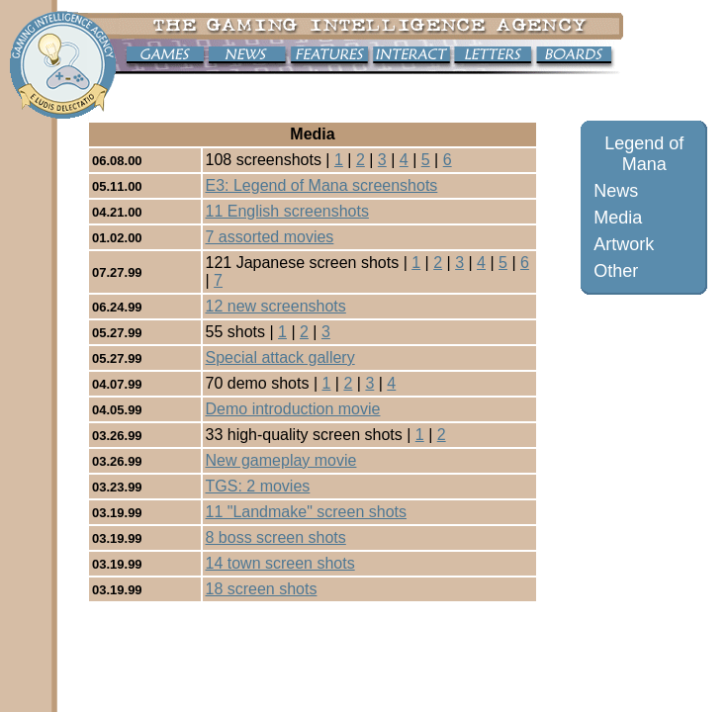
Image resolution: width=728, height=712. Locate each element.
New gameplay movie (281, 460)
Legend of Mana (644, 154)
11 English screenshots (287, 211)
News (616, 191)
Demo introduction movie (293, 409)
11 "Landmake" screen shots (306, 512)
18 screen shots (262, 589)
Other (616, 271)
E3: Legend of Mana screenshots (322, 185)
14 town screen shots (280, 563)
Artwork (624, 244)
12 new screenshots (276, 306)
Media (618, 218)
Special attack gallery (280, 357)
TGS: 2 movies (258, 486)
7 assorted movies (270, 237)
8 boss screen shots (276, 537)
